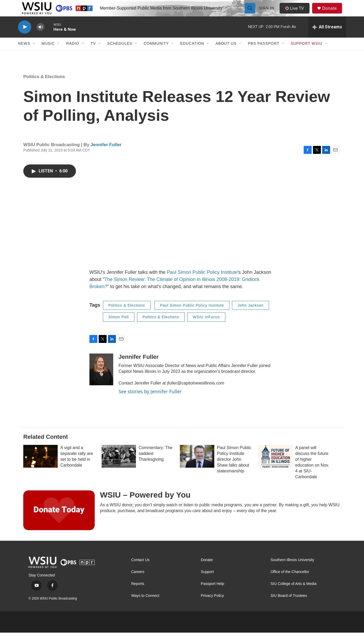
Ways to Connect (145, 607)
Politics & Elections (44, 88)
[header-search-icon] (251, 14)
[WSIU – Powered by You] (59, 522)
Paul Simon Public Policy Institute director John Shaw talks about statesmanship (234, 471)
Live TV (296, 14)
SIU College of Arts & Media (294, 595)
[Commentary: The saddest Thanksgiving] (119, 468)
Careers (138, 583)
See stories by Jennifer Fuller (150, 403)
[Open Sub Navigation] (34, 55)
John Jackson (251, 317)
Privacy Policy (212, 607)
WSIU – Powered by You (145, 506)
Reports (138, 595)
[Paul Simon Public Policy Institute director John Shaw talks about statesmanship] (197, 468)
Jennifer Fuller (106, 156)
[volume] (40, 39)
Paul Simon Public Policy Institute (202, 284)
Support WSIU (307, 55)
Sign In (267, 14)
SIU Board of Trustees (289, 607)
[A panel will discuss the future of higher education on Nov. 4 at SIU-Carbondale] (275, 468)
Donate (333, 14)
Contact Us (140, 571)
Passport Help (212, 595)
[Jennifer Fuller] (101, 381)
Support (207, 583)
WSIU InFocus (206, 329)
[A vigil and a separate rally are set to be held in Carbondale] (40, 468)
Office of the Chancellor (290, 583)
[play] (25, 39)
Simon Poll (119, 329)
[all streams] (327, 38)
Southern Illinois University (292, 571)
